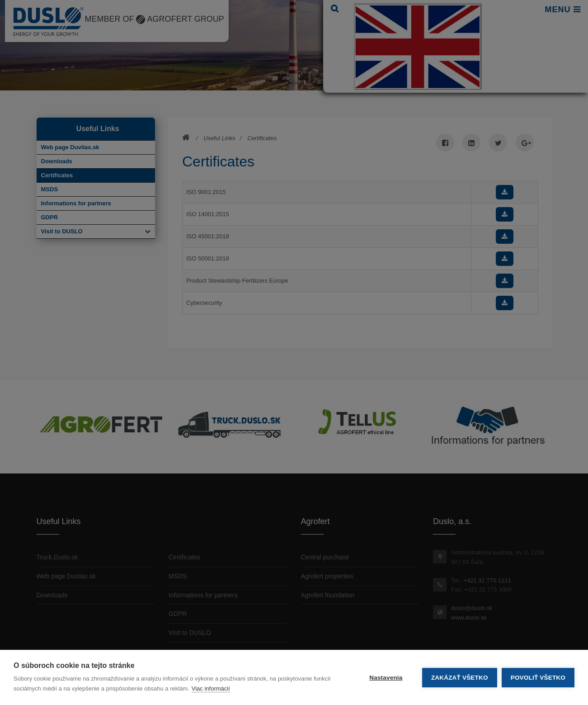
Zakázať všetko (460, 678)
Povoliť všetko (538, 678)
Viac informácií (211, 688)
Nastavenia (386, 678)
